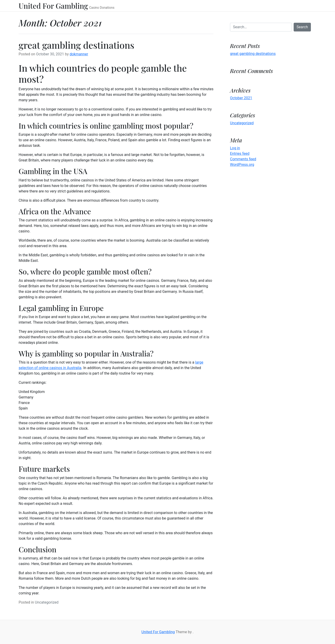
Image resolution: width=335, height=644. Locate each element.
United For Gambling (53, 6)
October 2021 (241, 98)
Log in (235, 148)
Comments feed (243, 159)
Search (302, 27)
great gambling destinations (76, 45)
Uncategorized (47, 602)
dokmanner (79, 54)
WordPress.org (242, 165)
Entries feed (240, 154)
